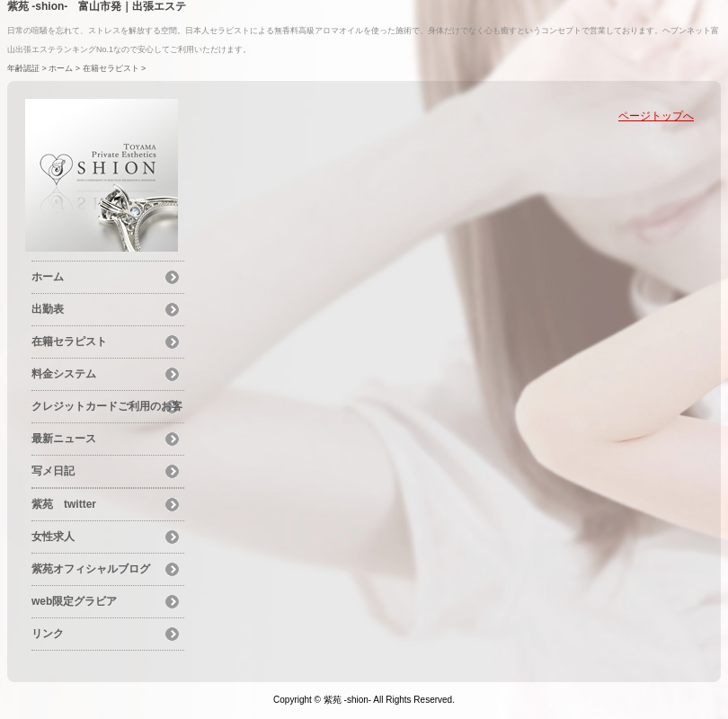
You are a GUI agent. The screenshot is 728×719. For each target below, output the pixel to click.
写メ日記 (53, 471)
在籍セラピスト (111, 68)
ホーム (61, 68)
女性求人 (53, 537)
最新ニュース (64, 439)
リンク (48, 634)
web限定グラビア (74, 601)
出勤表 (48, 309)
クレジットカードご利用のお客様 (107, 409)
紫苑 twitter (64, 504)
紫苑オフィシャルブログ (91, 569)
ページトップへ (656, 116)
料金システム (64, 374)
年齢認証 (23, 68)
